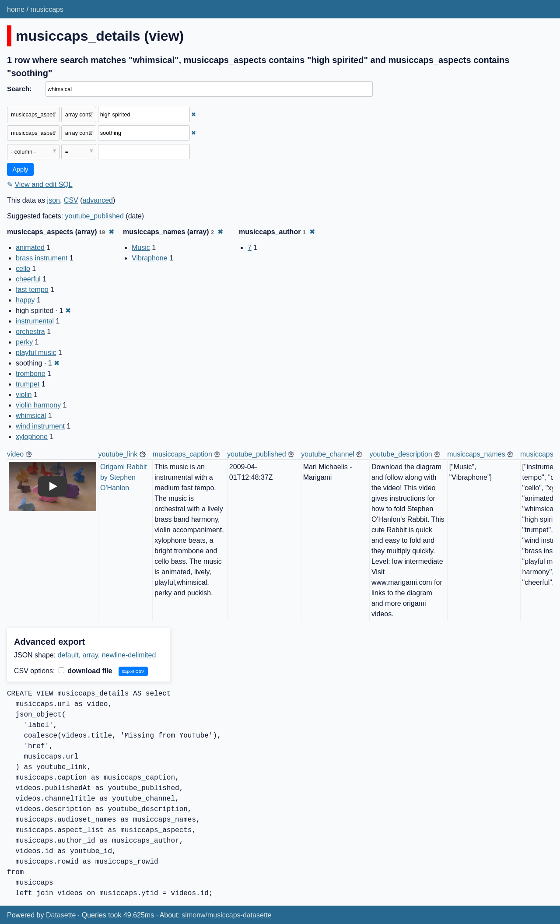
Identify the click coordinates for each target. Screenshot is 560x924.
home (16, 9)
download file (86, 671)
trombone (31, 374)
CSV (71, 200)
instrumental (35, 321)
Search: (19, 89)
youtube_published (94, 216)
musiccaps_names (476, 454)
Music (141, 248)
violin (24, 395)
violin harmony (38, 405)
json (54, 200)
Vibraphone (150, 258)
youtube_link (118, 454)
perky (24, 342)
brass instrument (42, 258)
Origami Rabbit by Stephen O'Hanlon (124, 477)
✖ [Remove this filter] (194, 114)
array (90, 655)
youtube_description (401, 454)
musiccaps (47, 9)
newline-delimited (129, 655)
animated (30, 248)
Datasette (61, 915)
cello (23, 269)
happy (25, 300)
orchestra (30, 332)
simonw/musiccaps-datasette (226, 915)
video (15, 454)
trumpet (28, 384)
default (68, 655)
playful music (36, 353)
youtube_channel (328, 454)
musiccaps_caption (182, 454)
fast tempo (32, 290)
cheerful (28, 279)
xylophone (32, 437)
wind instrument (40, 426)
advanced (98, 200)
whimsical (31, 416)
